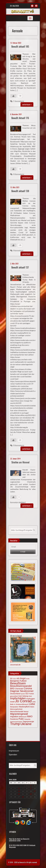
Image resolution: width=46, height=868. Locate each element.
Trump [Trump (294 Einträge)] (15, 724)
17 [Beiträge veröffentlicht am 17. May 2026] (35, 791)
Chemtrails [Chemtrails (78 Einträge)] (19, 689)
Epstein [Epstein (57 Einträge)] (23, 694)
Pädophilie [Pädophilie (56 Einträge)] (27, 719)
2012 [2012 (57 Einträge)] (15, 679)
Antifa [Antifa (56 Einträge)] (28, 679)
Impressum (14, 751)
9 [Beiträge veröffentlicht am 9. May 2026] (31, 788)
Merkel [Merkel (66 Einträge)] (26, 712)
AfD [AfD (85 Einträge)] (18, 679)
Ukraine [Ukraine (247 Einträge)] (26, 724)
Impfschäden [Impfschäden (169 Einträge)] (18, 698)
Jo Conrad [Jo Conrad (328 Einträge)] (23, 701)
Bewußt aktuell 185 (20, 47)
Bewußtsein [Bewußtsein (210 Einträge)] (18, 683)
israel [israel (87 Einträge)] (12, 702)
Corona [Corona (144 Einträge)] (28, 688)
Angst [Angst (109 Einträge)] (23, 678)
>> (27, 104)
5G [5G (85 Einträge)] (11, 679)
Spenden (13, 755)
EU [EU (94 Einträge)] (27, 693)
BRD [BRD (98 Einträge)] (12, 689)
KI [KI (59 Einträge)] (15, 704)
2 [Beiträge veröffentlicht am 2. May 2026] (31, 786)
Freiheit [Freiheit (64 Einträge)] (31, 694)
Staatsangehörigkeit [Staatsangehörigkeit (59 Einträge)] (16, 722)
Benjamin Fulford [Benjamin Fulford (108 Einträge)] (18, 681)
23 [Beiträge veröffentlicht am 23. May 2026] (31, 794)
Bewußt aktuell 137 (20, 267)
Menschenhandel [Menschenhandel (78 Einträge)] (17, 712)
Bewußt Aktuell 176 (20, 118)
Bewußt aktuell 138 (20, 191)
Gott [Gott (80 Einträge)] (20, 696)
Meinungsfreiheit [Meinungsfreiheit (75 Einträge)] (16, 709)
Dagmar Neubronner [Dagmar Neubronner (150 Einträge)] (22, 691)
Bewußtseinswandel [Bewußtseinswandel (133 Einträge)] (21, 686)
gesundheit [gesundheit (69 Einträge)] (14, 696)
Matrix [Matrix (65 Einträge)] (32, 707)
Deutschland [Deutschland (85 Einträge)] (15, 694)
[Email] (23, 547)
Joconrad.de (15, 665)
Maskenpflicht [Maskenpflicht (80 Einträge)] (24, 707)
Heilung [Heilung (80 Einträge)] (25, 696)
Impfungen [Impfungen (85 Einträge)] (31, 699)
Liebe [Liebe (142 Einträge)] (32, 704)
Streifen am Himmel (20, 462)
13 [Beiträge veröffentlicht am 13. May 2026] (19, 791)
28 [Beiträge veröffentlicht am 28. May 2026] (23, 797)
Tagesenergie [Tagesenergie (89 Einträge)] (28, 721)
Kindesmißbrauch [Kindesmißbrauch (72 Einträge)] (22, 704)
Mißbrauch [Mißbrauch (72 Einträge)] (23, 717)
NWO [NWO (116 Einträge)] (30, 716)
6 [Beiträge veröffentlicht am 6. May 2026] (19, 788)
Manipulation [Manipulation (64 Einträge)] (14, 707)
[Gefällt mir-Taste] (13, 96)
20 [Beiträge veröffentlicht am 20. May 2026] (19, 794)
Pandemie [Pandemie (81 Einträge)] (14, 719)
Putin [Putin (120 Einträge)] (21, 719)
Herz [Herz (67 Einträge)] (30, 696)
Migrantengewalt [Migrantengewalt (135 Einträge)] (19, 714)
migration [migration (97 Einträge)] (14, 716)
